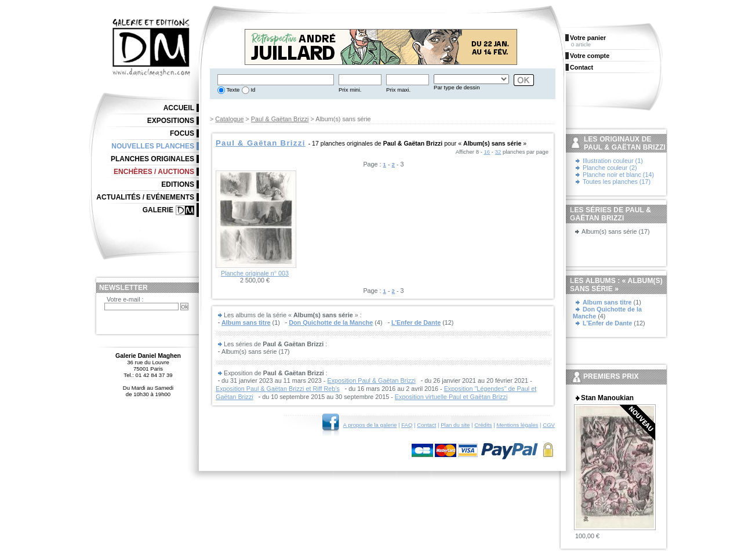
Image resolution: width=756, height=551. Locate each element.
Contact (426, 425)
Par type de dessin (457, 87)
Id (252, 90)
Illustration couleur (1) (613, 161)
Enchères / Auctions (154, 172)
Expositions (171, 121)
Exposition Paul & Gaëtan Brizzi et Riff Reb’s (278, 389)
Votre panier (588, 38)
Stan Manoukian (607, 398)
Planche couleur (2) (610, 168)
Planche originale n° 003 (255, 273)
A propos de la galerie (370, 425)
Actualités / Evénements (145, 197)
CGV (549, 425)
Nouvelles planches (153, 146)
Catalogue (229, 119)
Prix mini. (350, 90)
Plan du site (455, 425)
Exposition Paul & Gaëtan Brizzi (371, 380)
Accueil (179, 108)
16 (487, 152)
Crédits (483, 425)
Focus (182, 133)
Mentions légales (517, 425)
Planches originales (152, 159)
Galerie (158, 210)
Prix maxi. (398, 90)
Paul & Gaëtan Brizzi (280, 119)
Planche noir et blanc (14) (618, 175)
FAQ (407, 425)
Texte (232, 90)
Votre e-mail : (125, 299)
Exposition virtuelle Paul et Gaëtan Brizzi (451, 397)
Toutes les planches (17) (617, 182)
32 (498, 152)
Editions (178, 184)
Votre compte (590, 56)
